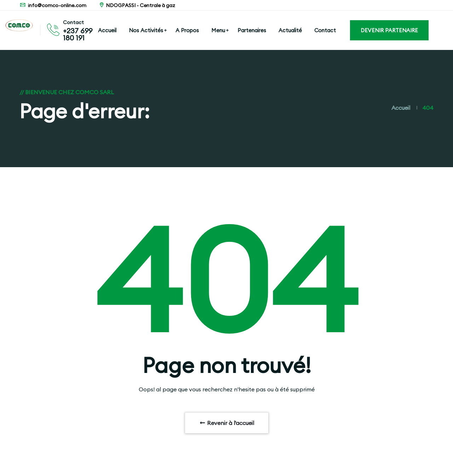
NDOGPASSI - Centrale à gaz (137, 5)
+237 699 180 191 (78, 34)
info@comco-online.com (53, 5)
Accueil (107, 30)
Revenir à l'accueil (227, 423)
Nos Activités (146, 30)
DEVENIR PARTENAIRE (389, 30)
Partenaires (252, 30)
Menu (218, 30)
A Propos (187, 30)
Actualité (290, 30)
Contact (325, 30)
